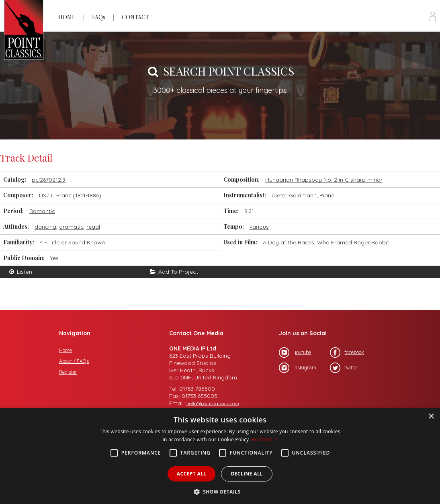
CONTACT (135, 17)
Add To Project (174, 272)
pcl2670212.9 (49, 180)
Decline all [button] (247, 474)
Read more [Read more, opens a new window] (264, 439)
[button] (220, 491)
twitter (344, 368)
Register (68, 372)
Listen (20, 272)
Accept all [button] (192, 474)
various (259, 227)
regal (93, 227)
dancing (45, 227)
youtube (295, 352)
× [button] (431, 417)
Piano (327, 195)
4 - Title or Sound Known (72, 242)
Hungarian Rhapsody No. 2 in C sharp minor (324, 180)
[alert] (220, 456)
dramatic (71, 227)
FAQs (99, 17)
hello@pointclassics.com (213, 403)
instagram (298, 368)
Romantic (42, 211)
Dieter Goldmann (294, 195)
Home (65, 350)
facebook (347, 352)
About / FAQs (74, 361)
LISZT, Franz (55, 195)
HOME (67, 17)
